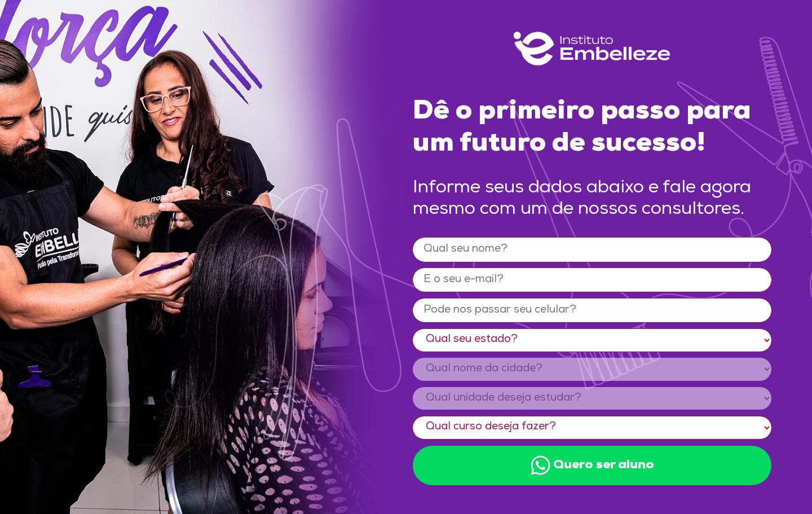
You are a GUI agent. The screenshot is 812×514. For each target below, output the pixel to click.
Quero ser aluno (592, 465)
